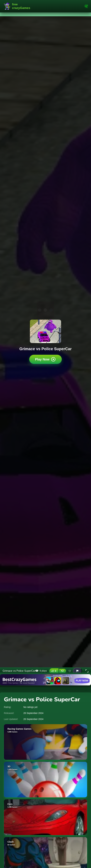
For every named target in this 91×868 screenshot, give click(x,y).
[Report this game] (77, 671)
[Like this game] (54, 671)
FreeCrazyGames (18, 6)
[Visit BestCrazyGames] (45, 680)
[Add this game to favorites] (70, 671)
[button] (87, 671)
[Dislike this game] (63, 671)
